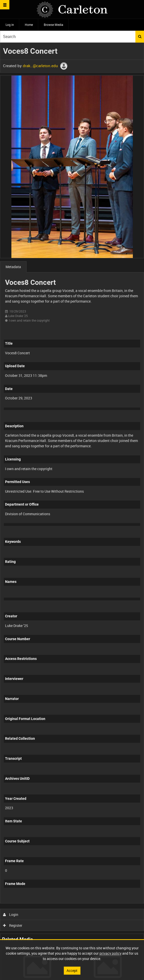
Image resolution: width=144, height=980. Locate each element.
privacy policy (110, 953)
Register (13, 925)
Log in (10, 25)
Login (11, 914)
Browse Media (54, 25)
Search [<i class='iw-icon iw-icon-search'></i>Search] (140, 36)
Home (29, 25)
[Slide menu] (5, 5)
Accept (72, 970)
